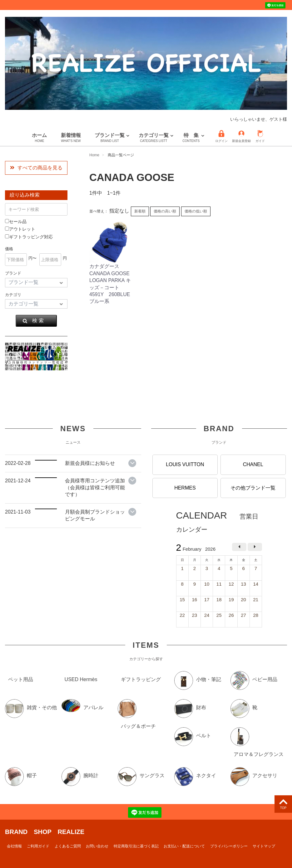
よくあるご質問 (68, 846)
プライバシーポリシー (229, 846)
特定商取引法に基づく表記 (136, 846)
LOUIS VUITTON (185, 464)
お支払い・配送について (184, 846)
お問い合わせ (97, 846)
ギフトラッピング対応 (29, 237)
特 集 (191, 138)
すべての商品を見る (36, 168)
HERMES (185, 488)
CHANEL (253, 464)
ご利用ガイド (38, 846)
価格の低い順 (196, 211)
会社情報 (14, 846)
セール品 (16, 222)
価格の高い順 (165, 211)
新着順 (140, 211)
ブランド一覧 (110, 138)
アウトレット (20, 229)
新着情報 (71, 138)
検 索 (33, 321)
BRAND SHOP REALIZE (45, 832)
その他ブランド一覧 (253, 488)
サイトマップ (264, 846)
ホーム (39, 138)
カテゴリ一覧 (154, 138)
